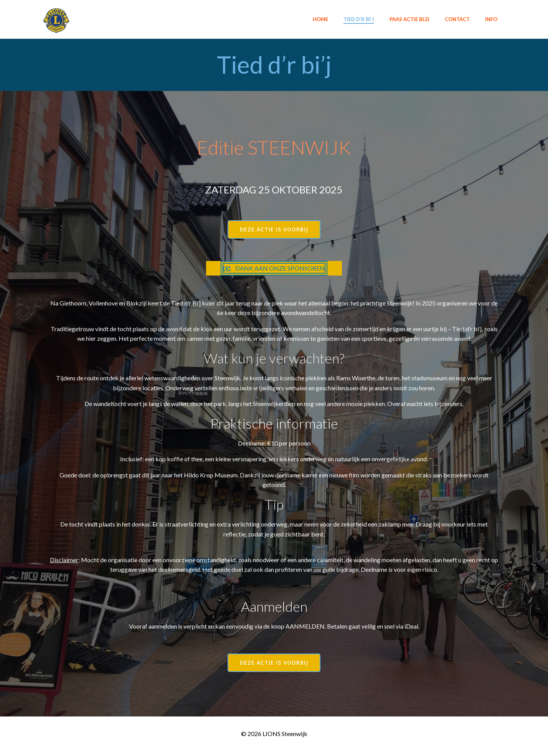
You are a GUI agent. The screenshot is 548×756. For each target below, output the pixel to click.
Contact (457, 19)
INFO (491, 19)
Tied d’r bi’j (358, 19)
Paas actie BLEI (409, 19)
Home (320, 19)
